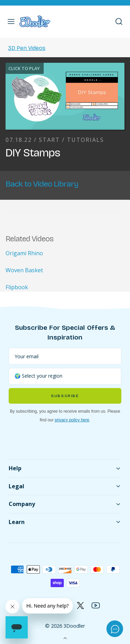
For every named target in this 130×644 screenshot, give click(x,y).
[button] (11, 22)
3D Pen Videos (27, 48)
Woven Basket (24, 270)
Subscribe (65, 396)
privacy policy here (72, 420)
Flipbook (17, 287)
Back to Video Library (42, 184)
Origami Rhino (24, 253)
